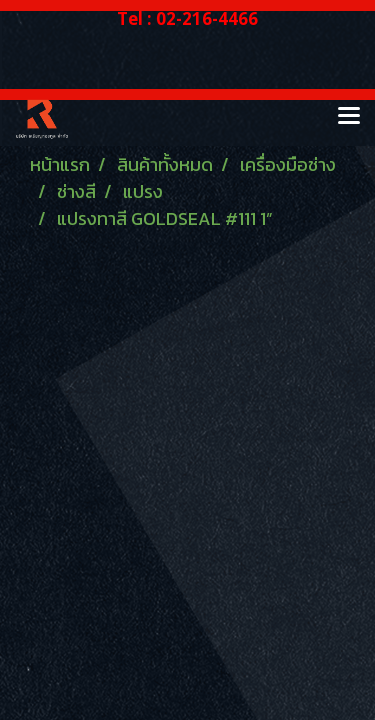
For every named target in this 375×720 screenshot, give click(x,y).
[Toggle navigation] (349, 117)
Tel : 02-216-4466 (187, 18)
